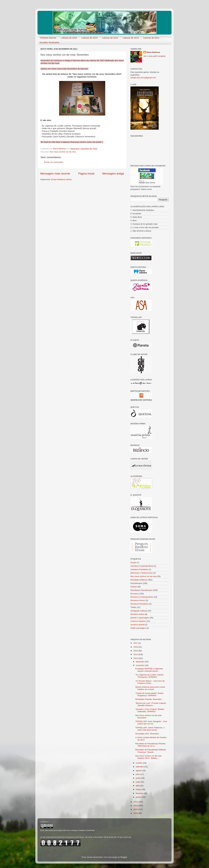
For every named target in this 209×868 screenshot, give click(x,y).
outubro (139, 763)
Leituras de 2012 (151, 38)
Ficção (133, 563)
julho (138, 774)
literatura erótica (137, 614)
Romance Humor (138, 600)
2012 (136, 802)
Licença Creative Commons (83, 830)
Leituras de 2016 (69, 38)
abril (138, 786)
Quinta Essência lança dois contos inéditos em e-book (150, 688)
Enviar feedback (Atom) (61, 179)
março (139, 789)
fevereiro (140, 793)
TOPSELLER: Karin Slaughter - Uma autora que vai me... (151, 723)
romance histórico (138, 621)
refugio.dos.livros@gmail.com (143, 78)
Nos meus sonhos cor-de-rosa (63, 152)
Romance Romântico (140, 604)
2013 (136, 658)
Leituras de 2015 (90, 38)
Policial (134, 587)
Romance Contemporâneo (142, 597)
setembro (140, 767)
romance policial (138, 625)
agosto (139, 771)
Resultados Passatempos (141, 590)
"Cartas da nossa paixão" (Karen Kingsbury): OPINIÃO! (149, 694)
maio (138, 782)
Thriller (133, 607)
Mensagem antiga (113, 174)
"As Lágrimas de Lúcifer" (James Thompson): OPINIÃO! (149, 676)
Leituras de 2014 (110, 38)
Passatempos (136, 583)
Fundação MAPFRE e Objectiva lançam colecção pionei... (149, 670)
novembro (140, 665)
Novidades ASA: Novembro (147, 734)
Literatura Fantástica (139, 569)
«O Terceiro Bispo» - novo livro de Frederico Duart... (150, 682)
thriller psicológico (138, 628)
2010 (136, 809)
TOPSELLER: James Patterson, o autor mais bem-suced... (150, 729)
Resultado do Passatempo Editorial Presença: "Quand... (151, 751)
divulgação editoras (139, 611)
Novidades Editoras (139, 580)
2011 (136, 806)
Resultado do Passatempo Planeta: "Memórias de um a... (151, 745)
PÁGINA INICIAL (48, 38)
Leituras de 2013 (131, 38)
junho (138, 778)
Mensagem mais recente (55, 174)
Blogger (124, 857)
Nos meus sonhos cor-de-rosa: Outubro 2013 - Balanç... (149, 757)
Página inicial (86, 174)
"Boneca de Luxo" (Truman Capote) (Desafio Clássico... (151, 704)
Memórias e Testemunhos (142, 573)
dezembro (140, 662)
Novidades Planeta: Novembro (149, 699)
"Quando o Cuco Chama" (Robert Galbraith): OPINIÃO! (150, 710)
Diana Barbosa (153, 52)
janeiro (139, 797)
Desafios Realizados (50, 42)
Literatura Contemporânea (142, 566)
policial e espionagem (140, 618)
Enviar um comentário (54, 162)
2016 (136, 647)
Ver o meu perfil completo (154, 56)
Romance (135, 594)
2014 (136, 654)
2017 (136, 643)
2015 (136, 651)
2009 (136, 813)
